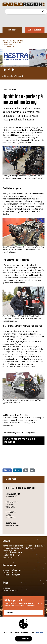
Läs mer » (40, 632)
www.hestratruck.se (12, 526)
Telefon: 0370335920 (13, 494)
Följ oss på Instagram (12, 575)
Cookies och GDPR (10, 590)
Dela (7, 470)
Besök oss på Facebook (12, 570)
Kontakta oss (8, 557)
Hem (11, 41)
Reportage (13, 43)
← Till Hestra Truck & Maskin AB (13, 76)
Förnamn (10, 612)
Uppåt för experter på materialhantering (12, 44)
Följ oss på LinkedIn (11, 572)
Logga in (6, 588)
